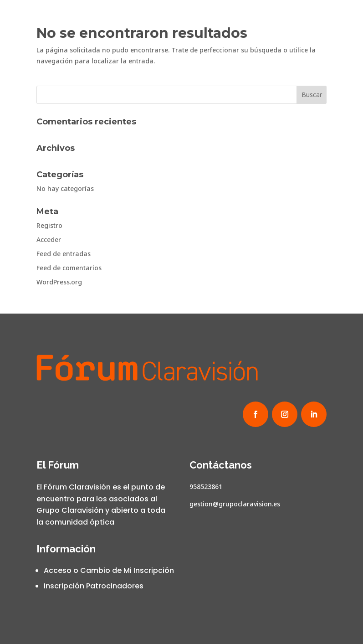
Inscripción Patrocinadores (94, 586)
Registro (49, 225)
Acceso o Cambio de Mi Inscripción (109, 570)
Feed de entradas (64, 254)
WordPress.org (59, 282)
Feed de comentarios (69, 268)
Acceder (49, 240)
